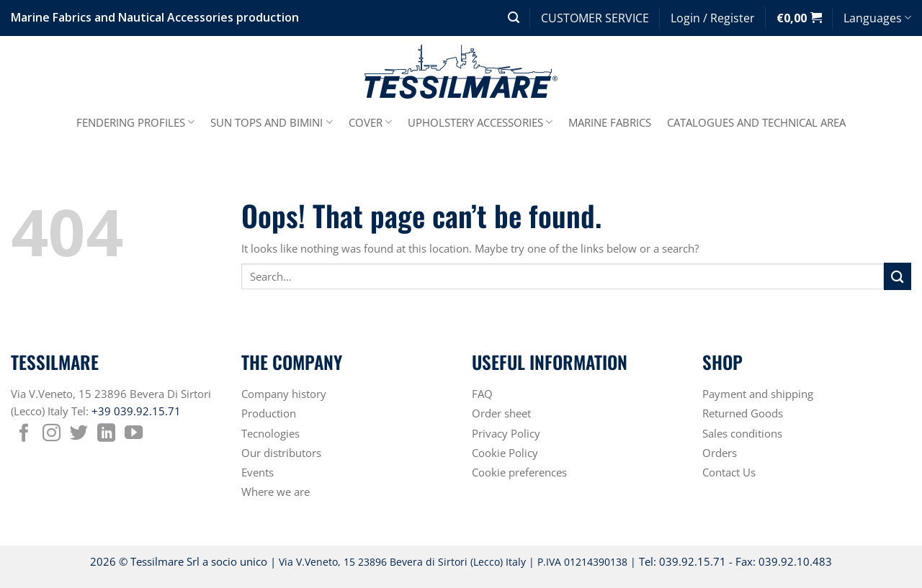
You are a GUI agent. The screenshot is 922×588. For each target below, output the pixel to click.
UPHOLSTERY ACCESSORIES (480, 122)
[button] (514, 18)
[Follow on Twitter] (79, 434)
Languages (877, 18)
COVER (370, 122)
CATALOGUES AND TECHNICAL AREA (756, 122)
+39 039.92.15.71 (136, 411)
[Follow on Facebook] (24, 434)
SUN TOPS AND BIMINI (271, 122)
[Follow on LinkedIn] (106, 434)
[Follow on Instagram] (52, 434)
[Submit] (898, 276)
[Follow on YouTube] (134, 434)
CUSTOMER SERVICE (595, 18)
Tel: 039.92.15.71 (682, 561)
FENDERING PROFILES (135, 122)
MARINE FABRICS (610, 122)
